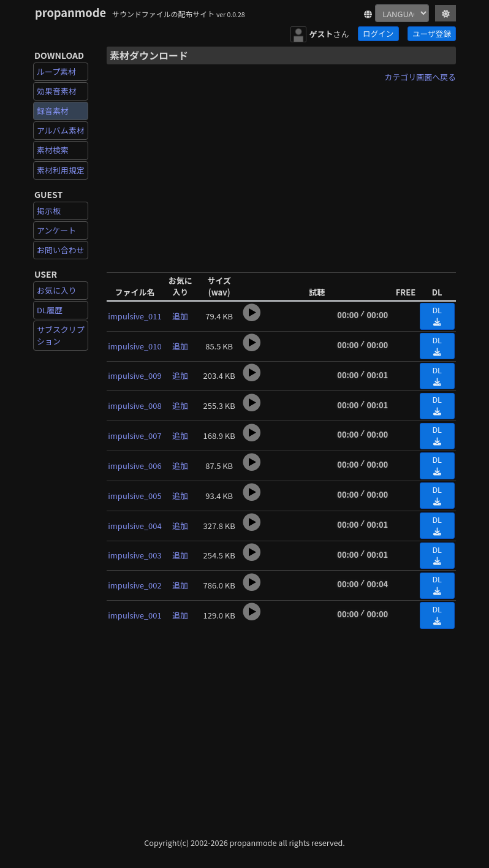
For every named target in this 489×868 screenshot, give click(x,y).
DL (437, 315)
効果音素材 (57, 91)
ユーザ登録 (432, 33)
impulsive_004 (135, 526)
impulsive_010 (135, 346)
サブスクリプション (61, 335)
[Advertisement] (281, 173)
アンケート (56, 230)
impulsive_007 (135, 436)
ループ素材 (56, 71)
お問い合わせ (61, 250)
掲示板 (49, 211)
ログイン (378, 33)
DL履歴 (50, 310)
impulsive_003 (135, 555)
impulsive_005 (135, 496)
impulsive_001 (135, 615)
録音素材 (53, 111)
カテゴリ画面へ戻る (420, 77)
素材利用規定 (61, 170)
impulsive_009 (135, 375)
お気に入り (57, 290)
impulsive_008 (135, 405)
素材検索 (53, 150)
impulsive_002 (135, 585)
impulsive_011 (135, 316)
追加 (180, 316)
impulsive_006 (135, 466)
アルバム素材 (61, 130)
